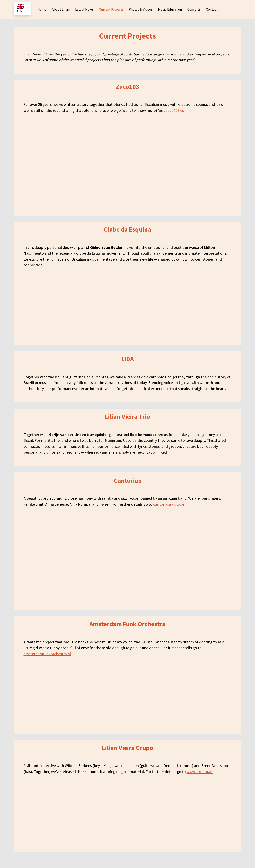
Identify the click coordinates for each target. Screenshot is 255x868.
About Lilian (59, 11)
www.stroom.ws (200, 781)
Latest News (83, 11)
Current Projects (110, 11)
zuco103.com (177, 115)
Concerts (195, 11)
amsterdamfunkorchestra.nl (47, 663)
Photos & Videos (141, 11)
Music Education (171, 11)
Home (40, 11)
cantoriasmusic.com (170, 512)
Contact (214, 11)
